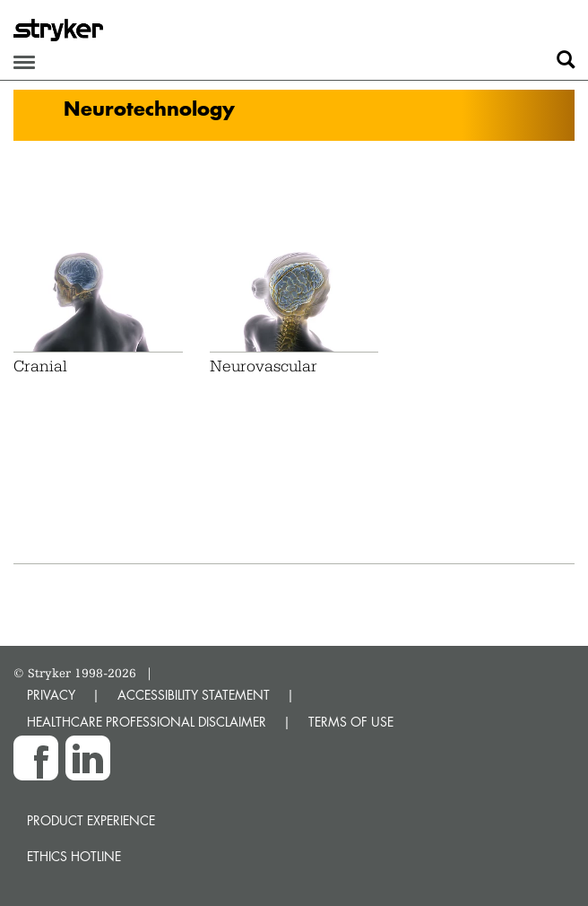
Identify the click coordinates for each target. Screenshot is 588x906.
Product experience (91, 820)
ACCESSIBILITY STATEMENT (194, 695)
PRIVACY (51, 695)
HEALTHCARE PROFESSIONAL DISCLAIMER (147, 722)
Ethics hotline (74, 856)
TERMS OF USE (351, 722)
